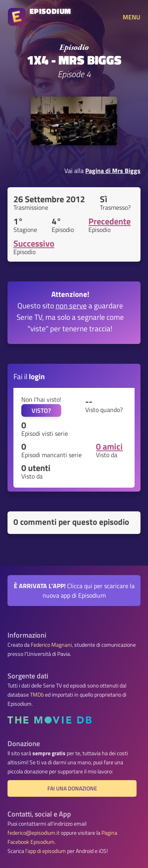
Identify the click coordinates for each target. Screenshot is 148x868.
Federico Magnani (51, 645)
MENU (131, 17)
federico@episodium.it (34, 833)
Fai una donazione (72, 788)
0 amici (109, 446)
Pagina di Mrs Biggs (113, 171)
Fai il (29, 376)
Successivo (34, 243)
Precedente (110, 221)
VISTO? (41, 410)
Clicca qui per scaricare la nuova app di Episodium (74, 591)
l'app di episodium (46, 851)
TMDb (37, 695)
